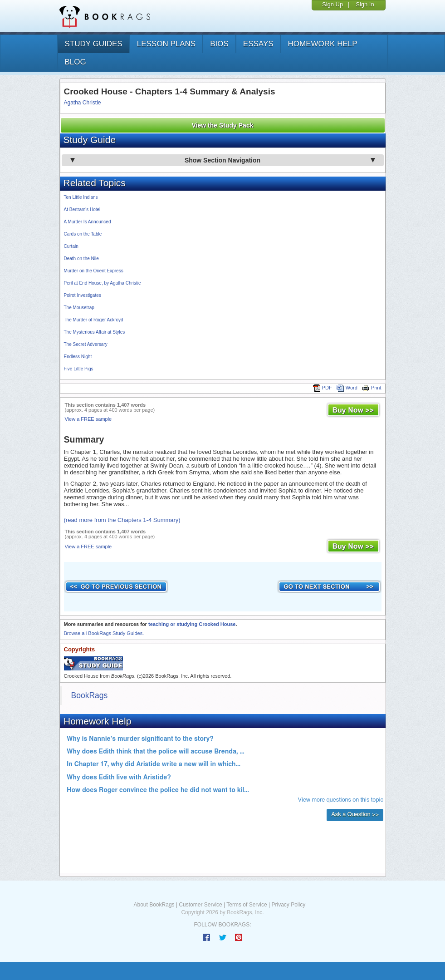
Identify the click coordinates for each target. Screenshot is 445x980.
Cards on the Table (83, 234)
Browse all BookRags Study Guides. (104, 633)
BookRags (90, 695)
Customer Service (200, 905)
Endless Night (78, 357)
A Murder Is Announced (88, 222)
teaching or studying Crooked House (192, 624)
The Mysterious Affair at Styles (95, 332)
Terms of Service (247, 905)
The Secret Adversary (86, 344)
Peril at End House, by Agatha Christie (103, 283)
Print (372, 388)
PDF (323, 388)
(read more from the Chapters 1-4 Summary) (122, 520)
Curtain (71, 246)
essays (258, 44)
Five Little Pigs (79, 369)
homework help (323, 44)
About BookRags (154, 905)
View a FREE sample (88, 419)
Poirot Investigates (83, 295)
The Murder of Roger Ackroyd (94, 320)
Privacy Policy (288, 905)
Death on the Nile (81, 259)
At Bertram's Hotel (82, 209)
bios (219, 44)
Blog (76, 62)
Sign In (365, 4)
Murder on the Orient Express (94, 271)
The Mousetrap (79, 308)
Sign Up (333, 4)
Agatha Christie (83, 103)
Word (347, 388)
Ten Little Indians (81, 197)
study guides (94, 44)
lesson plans (166, 44)
